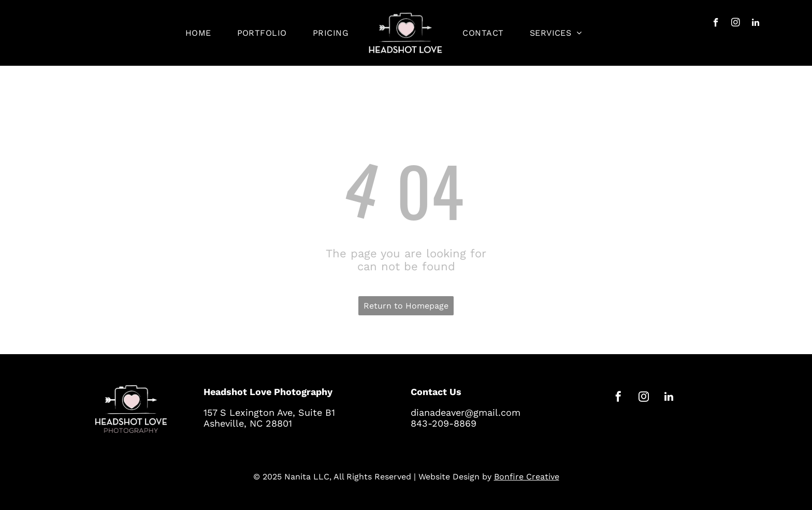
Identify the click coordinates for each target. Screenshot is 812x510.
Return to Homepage (406, 306)
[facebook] (716, 24)
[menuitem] (198, 33)
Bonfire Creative (527, 477)
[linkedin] (755, 24)
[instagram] (736, 24)
